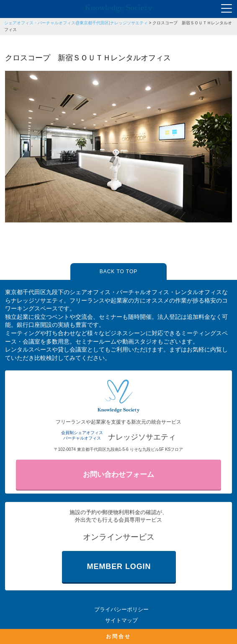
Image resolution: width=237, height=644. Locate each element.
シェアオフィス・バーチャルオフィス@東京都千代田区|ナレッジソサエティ (76, 23)
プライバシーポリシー (121, 609)
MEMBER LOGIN (119, 566)
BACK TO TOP (118, 272)
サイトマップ (121, 620)
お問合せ (118, 636)
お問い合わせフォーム (118, 475)
